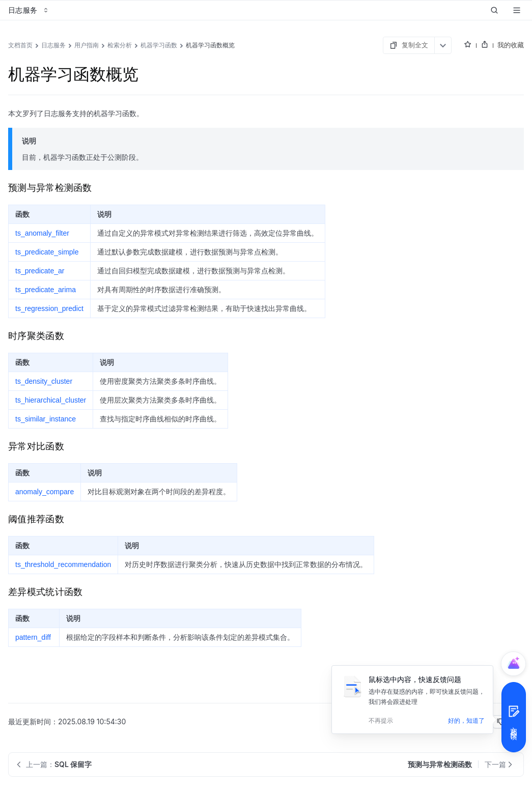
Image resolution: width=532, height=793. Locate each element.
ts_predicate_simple (47, 252)
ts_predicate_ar (40, 271)
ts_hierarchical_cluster (51, 400)
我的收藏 (511, 45)
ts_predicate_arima (46, 290)
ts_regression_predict (49, 308)
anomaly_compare (45, 492)
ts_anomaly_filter (42, 233)
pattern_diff (33, 637)
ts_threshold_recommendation (63, 564)
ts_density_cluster (44, 381)
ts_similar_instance (46, 419)
